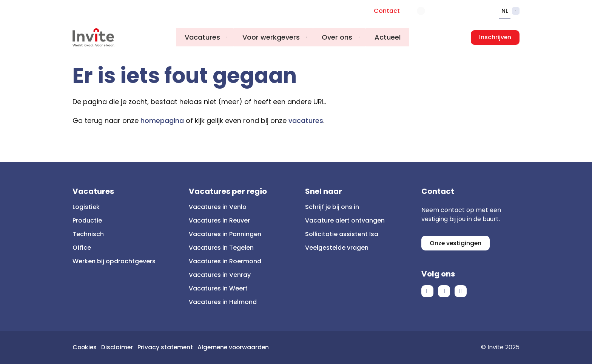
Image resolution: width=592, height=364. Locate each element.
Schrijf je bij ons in (332, 207)
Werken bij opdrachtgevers (114, 261)
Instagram (461, 292)
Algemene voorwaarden (237, 347)
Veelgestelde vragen (337, 248)
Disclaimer (118, 347)
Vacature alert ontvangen (345, 220)
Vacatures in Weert (218, 288)
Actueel (389, 38)
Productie (87, 220)
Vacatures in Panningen (225, 234)
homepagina (162, 121)
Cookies (85, 347)
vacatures (306, 121)
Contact (387, 11)
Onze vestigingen (456, 243)
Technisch (88, 234)
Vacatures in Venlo (218, 207)
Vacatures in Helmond (223, 302)
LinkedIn (444, 292)
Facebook (427, 292)
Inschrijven (495, 38)
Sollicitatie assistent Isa (342, 234)
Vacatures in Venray (220, 275)
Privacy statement (167, 347)
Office (82, 248)
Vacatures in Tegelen (221, 248)
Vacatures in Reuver (219, 220)
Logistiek (86, 207)
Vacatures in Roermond (225, 261)
